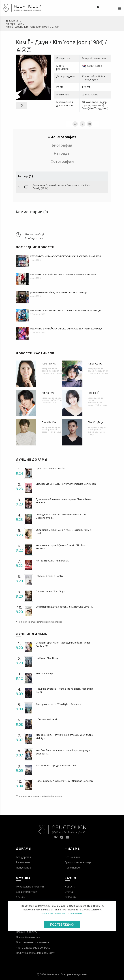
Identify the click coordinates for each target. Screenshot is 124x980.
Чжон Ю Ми (49, 364)
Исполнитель (98, 58)
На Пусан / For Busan (48, 658)
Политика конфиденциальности (36, 953)
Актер (85, 58)
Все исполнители (26, 892)
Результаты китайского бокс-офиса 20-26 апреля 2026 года (66, 329)
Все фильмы (72, 857)
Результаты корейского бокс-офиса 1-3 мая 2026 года (63, 274)
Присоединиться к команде (33, 942)
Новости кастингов (35, 353)
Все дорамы (23, 857)
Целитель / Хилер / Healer (51, 468)
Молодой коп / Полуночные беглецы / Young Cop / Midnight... (64, 736)
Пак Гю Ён (94, 393)
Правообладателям (28, 937)
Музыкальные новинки (30, 886)
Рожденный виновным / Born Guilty (96, 432)
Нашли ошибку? (35, 234)
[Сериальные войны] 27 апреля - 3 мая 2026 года (59, 292)
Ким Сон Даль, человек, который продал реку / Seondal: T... (63, 752)
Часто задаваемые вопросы (33, 948)
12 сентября (89, 76)
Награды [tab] (62, 153)
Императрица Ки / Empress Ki (53, 561)
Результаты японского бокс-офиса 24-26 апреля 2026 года (66, 310)
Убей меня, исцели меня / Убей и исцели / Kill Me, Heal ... (64, 531)
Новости (70, 886)
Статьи (69, 892)
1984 (101, 76)
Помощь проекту (26, 932)
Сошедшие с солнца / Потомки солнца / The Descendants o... (61, 516)
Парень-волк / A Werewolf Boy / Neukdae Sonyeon (64, 781)
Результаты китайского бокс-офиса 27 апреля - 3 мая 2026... (66, 256)
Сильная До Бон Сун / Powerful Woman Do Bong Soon (66, 484)
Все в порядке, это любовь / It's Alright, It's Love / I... (65, 607)
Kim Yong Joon (98, 108)
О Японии (70, 897)
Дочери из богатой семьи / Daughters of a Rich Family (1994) (61, 187)
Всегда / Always (45, 673)
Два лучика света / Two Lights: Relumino (58, 704)
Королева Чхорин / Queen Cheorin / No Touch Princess (62, 547)
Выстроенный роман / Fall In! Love (98, 404)
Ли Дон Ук (48, 393)
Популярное (23, 868)
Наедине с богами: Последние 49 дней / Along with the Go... (64, 690)
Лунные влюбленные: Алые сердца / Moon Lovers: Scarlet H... (64, 501)
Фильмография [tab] (62, 137)
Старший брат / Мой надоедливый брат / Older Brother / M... (63, 644)
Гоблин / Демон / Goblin (49, 576)
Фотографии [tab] (62, 161)
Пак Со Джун (96, 422)
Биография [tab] (62, 145)
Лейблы (21, 897)
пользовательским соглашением (62, 913)
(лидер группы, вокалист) (94, 104)
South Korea (95, 66)
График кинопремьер (78, 862)
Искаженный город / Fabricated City (56, 765)
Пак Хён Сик (49, 422)
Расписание (23, 862)
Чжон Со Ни (95, 364)
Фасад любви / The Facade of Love (52, 372)
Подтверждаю (62, 925)
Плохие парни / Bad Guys (50, 591)
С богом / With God (46, 719)
